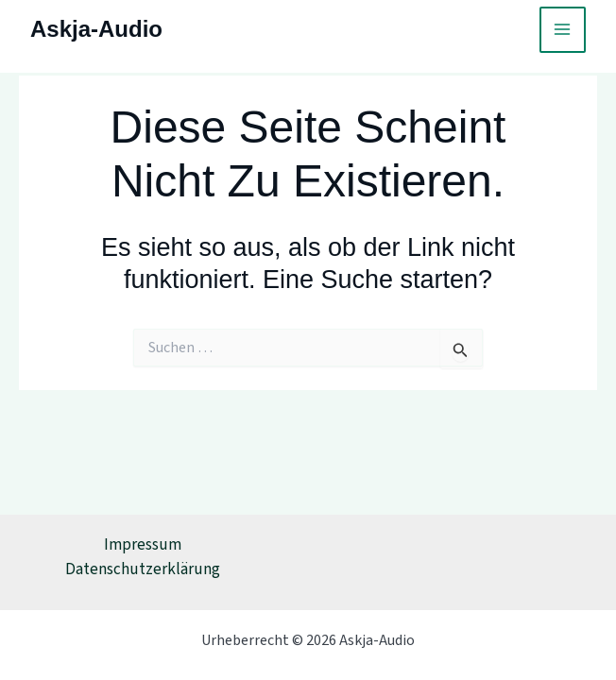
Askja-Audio (96, 29)
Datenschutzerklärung (143, 569)
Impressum (143, 545)
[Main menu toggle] (563, 30)
